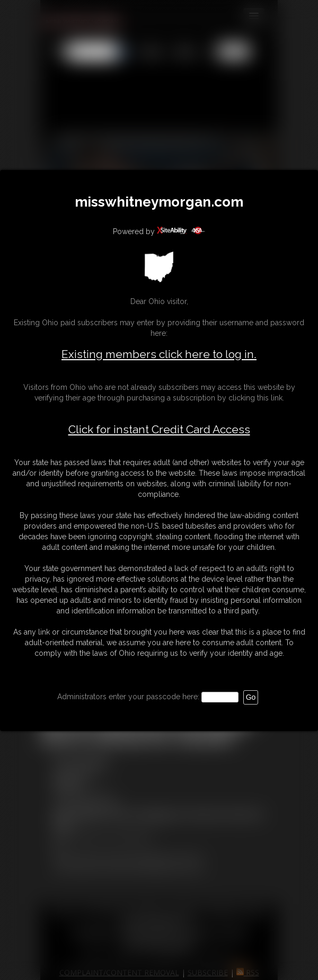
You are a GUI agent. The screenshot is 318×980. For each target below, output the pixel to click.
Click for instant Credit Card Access (159, 430)
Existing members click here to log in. (159, 354)
